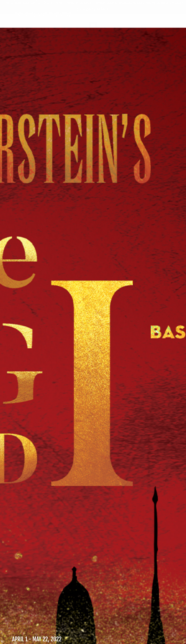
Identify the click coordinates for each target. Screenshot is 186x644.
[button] (93, 25)
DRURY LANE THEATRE (43, 15)
